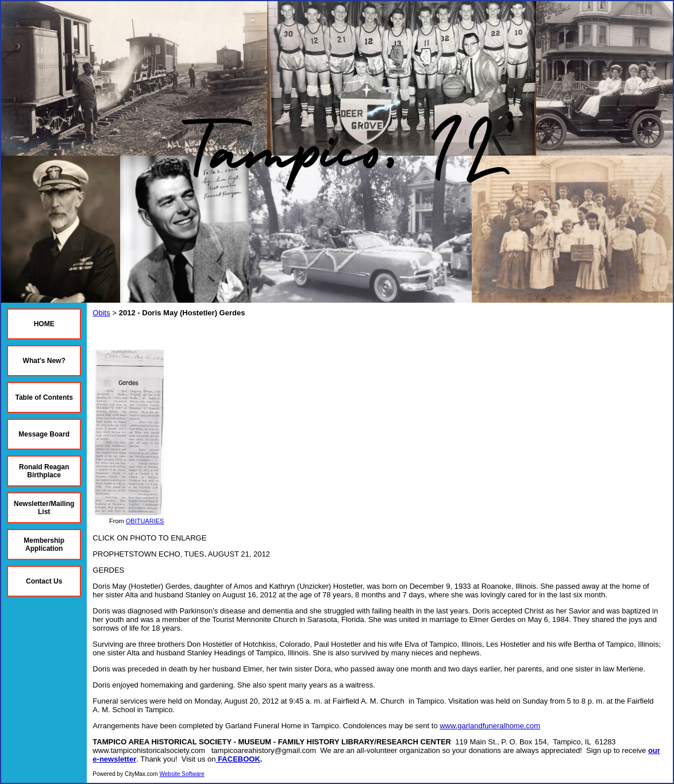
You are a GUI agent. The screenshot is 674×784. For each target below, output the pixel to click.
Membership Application (44, 544)
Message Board (44, 434)
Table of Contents (44, 397)
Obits (101, 313)
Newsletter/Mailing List (44, 508)
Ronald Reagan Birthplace (44, 471)
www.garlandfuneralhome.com (490, 726)
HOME (44, 324)
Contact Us (44, 581)
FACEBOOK (239, 759)
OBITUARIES (145, 521)
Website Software (182, 774)
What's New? (44, 361)
